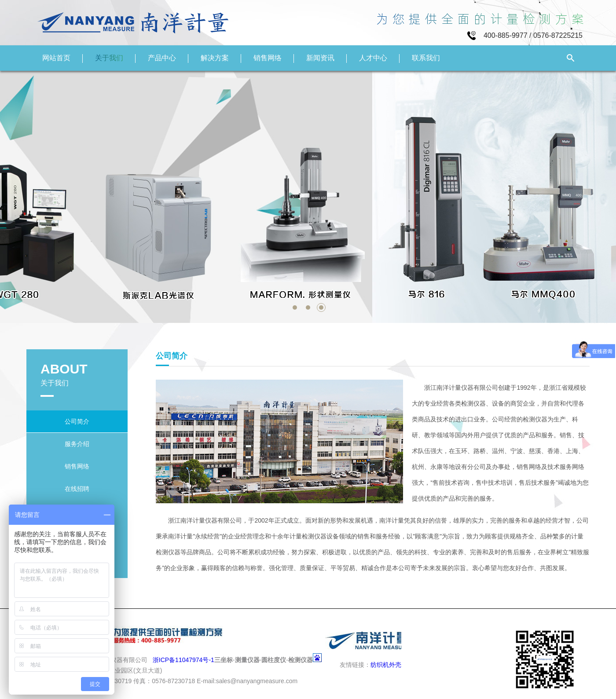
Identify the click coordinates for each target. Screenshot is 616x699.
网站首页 (56, 58)
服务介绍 (77, 444)
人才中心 (373, 58)
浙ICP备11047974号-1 (183, 660)
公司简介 (77, 421)
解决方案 (215, 58)
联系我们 (426, 58)
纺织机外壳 (386, 665)
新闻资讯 (320, 58)
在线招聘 (77, 489)
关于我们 (109, 58)
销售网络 (268, 58)
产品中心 (162, 58)
